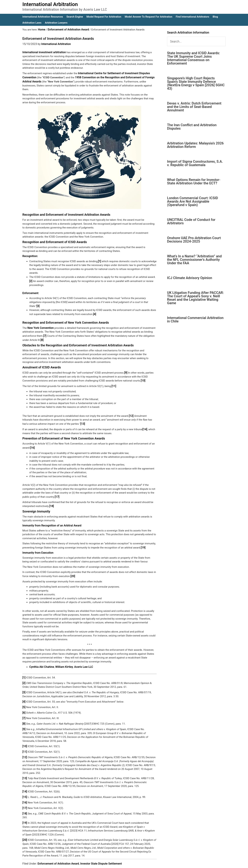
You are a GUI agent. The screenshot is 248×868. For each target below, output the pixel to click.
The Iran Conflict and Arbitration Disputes (192, 127)
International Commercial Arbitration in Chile (195, 320)
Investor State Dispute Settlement (101, 853)
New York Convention (40, 325)
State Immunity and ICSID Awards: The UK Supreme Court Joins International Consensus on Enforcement (193, 58)
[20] (73, 571)
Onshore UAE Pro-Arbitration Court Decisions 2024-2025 (194, 240)
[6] (24, 705)
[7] (45, 333)
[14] (145, 425)
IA (133, 863)
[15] (25, 787)
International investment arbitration (43, 52)
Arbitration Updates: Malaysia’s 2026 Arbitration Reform (195, 145)
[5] (24, 700)
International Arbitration (50, 4)
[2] (31, 279)
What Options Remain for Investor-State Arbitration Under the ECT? (194, 181)
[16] (32, 443)
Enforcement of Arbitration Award (58, 853)
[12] (131, 412)
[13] (83, 420)
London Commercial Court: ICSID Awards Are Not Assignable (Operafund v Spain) (193, 201)
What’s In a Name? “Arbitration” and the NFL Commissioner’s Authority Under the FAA (194, 260)
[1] (99, 260)
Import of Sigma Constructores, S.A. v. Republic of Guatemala (195, 163)
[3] (38, 304)
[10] (143, 377)
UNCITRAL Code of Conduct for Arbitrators (191, 221)
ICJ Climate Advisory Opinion (190, 278)
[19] (143, 542)
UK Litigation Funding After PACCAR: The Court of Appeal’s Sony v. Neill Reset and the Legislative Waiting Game (195, 298)
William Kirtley (62, 661)
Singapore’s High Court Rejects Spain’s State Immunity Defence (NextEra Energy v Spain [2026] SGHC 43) (196, 83)
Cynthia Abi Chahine (41, 661)
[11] (114, 382)
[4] (94, 312)
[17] (57, 492)
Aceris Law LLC (81, 661)
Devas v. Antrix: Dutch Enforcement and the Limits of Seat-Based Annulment (194, 107)
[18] (51, 501)
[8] (42, 337)
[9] (126, 369)
